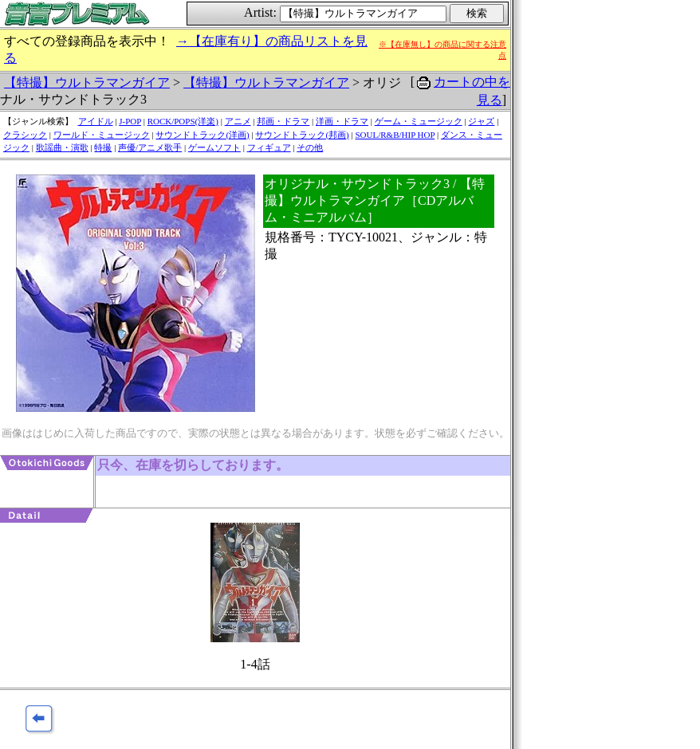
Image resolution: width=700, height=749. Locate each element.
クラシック (25, 135)
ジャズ (481, 121)
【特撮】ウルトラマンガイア (87, 82)
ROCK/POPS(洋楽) (183, 121)
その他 (310, 147)
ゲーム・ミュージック (419, 121)
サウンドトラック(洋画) (202, 135)
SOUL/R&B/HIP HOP (395, 135)
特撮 (103, 147)
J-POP (130, 121)
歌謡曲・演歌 (62, 147)
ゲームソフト (214, 147)
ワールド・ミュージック (102, 135)
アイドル (96, 121)
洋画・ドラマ (342, 121)
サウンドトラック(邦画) (302, 135)
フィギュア (269, 147)
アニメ (238, 121)
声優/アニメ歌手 (150, 147)
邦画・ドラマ (283, 121)
